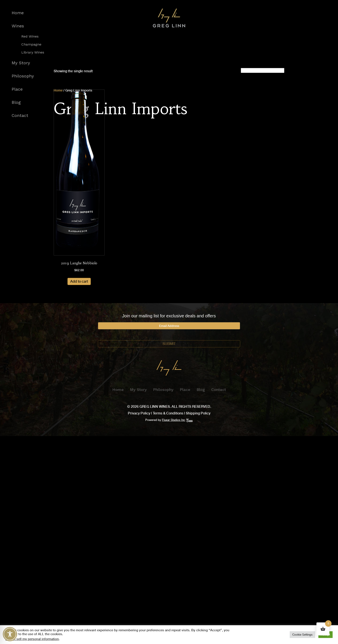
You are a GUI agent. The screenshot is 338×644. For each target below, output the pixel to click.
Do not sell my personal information (32, 639)
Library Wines (33, 52)
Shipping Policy (198, 413)
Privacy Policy (139, 413)
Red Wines (30, 36)
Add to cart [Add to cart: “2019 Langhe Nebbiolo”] (79, 281)
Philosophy (23, 76)
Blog (16, 102)
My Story (21, 63)
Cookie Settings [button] (302, 635)
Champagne (31, 44)
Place (17, 89)
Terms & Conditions (168, 413)
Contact (20, 116)
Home (18, 13)
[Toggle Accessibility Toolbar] (10, 634)
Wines (18, 26)
